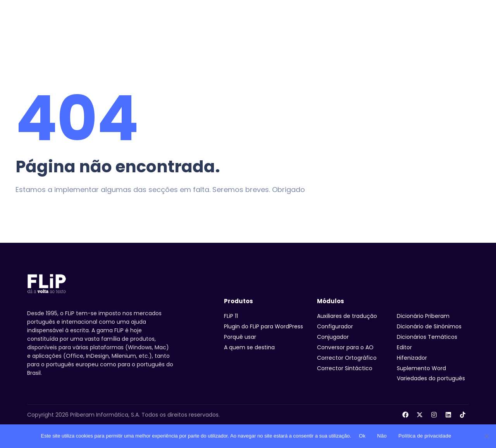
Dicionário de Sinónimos (429, 326)
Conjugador (333, 337)
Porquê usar (240, 337)
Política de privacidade (425, 436)
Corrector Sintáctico (345, 368)
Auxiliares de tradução (347, 316)
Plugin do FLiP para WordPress (263, 326)
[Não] (486, 436)
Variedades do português (431, 378)
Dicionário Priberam (423, 316)
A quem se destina (249, 347)
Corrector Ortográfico (347, 358)
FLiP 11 (231, 316)
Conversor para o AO (345, 347)
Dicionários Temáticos (427, 337)
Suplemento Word (421, 368)
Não (382, 436)
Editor (404, 347)
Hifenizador (412, 358)
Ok (362, 436)
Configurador (335, 326)
